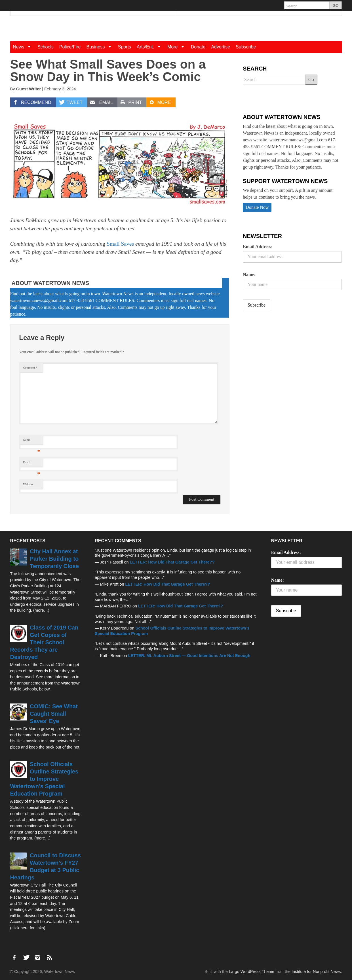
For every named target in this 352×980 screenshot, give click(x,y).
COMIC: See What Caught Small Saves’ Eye (54, 714)
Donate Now (257, 207)
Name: (249, 274)
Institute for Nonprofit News (316, 972)
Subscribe (246, 47)
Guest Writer (29, 89)
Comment (30, 368)
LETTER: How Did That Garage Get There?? (172, 562)
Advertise (221, 47)
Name (32, 441)
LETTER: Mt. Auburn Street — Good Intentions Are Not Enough (189, 656)
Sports (125, 47)
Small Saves (120, 244)
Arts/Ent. (151, 47)
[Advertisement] (285, 360)
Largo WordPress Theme (252, 972)
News (24, 47)
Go (311, 79)
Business (101, 47)
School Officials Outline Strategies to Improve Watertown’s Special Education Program (44, 779)
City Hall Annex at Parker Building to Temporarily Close (54, 559)
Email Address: (258, 247)
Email (32, 464)
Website (28, 484)
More (178, 47)
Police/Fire (70, 47)
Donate (198, 47)
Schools (46, 47)
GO (336, 6)
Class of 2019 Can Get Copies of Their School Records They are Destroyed (44, 642)
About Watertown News (50, 283)
